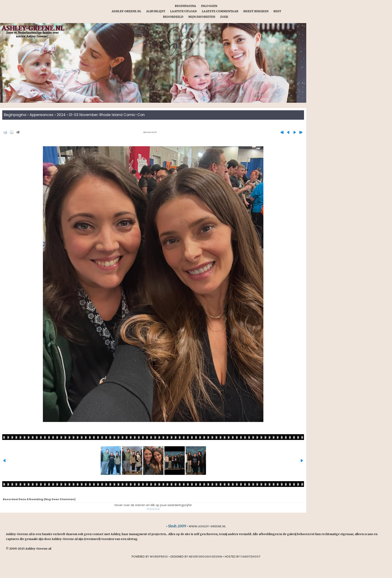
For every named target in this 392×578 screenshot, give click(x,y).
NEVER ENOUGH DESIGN (205, 557)
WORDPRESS (159, 557)
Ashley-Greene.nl (126, 11)
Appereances (43, 115)
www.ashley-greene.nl (207, 527)
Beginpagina (185, 6)
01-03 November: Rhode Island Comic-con (111, 115)
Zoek (224, 17)
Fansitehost (251, 557)
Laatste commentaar (220, 11)
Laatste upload (183, 11)
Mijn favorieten (202, 17)
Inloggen (209, 6)
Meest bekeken (256, 11)
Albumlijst (156, 11)
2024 (63, 115)
